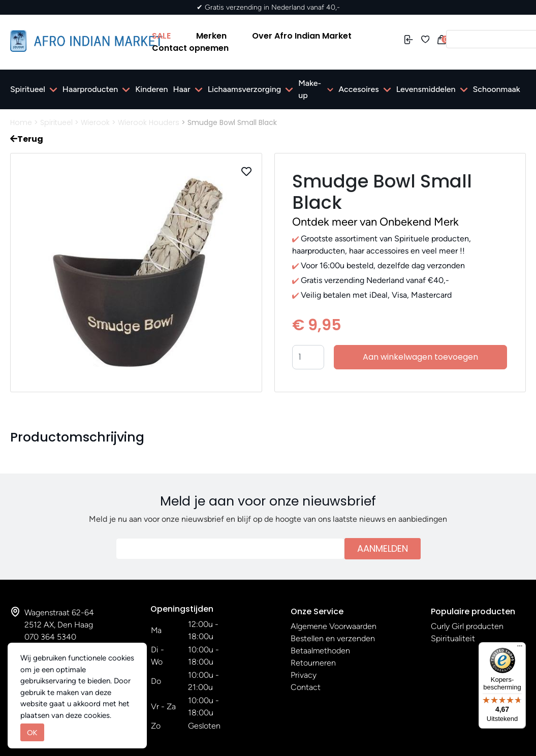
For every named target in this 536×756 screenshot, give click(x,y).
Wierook (95, 122)
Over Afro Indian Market (302, 36)
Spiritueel (28, 89)
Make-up (310, 89)
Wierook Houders (149, 122)
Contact (306, 687)
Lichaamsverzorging (245, 89)
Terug (27, 139)
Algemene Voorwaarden (334, 626)
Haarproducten (90, 89)
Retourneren (313, 663)
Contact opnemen (190, 48)
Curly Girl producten (467, 626)
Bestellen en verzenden (333, 638)
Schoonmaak (497, 89)
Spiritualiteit (453, 638)
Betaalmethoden (320, 651)
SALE (161, 36)
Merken (211, 36)
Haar (182, 89)
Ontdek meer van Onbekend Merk (375, 222)
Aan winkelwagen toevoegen (420, 357)
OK (32, 732)
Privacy (304, 675)
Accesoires (358, 89)
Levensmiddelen (426, 89)
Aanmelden (383, 548)
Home (21, 122)
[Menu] (520, 648)
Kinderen (151, 89)
